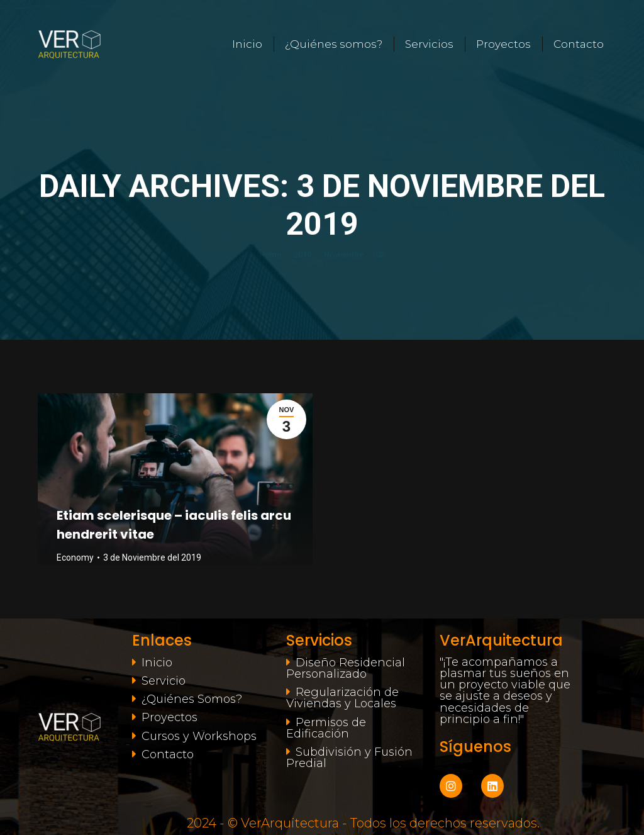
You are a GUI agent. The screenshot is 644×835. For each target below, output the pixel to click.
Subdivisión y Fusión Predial (349, 758)
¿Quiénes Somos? (192, 699)
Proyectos (169, 717)
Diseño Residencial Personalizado (346, 668)
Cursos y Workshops (199, 736)
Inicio (157, 663)
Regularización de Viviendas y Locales (342, 698)
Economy (75, 558)
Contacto (168, 754)
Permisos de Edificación (326, 728)
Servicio (164, 681)
